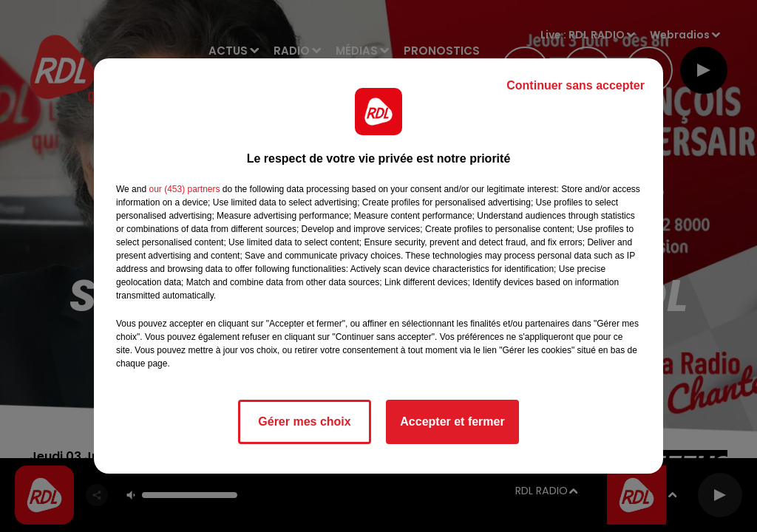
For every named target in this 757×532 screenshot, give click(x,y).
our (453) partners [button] (184, 189)
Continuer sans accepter (576, 85)
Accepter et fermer (452, 422)
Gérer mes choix (304, 422)
